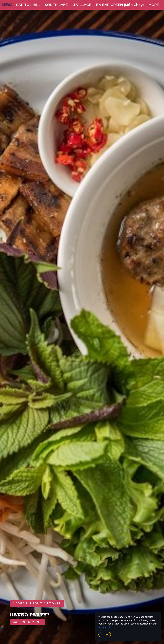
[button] (29, 5)
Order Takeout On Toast (37, 603)
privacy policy (106, 627)
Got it (105, 635)
